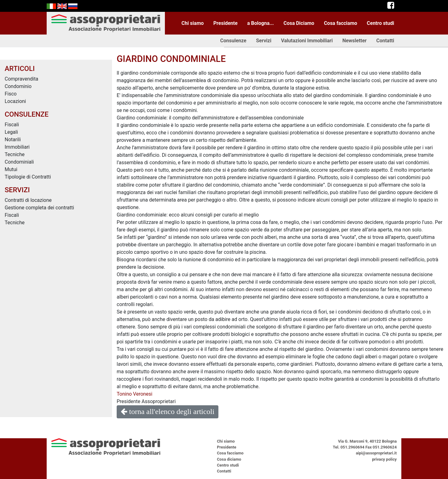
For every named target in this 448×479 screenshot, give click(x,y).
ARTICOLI (20, 68)
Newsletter (354, 41)
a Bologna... (261, 23)
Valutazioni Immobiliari (307, 41)
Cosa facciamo (341, 23)
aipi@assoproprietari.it (376, 453)
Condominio (18, 86)
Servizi (264, 41)
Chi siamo (193, 23)
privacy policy (384, 459)
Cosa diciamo (229, 459)
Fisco (11, 94)
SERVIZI (17, 190)
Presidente (226, 23)
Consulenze (233, 41)
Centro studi (380, 23)
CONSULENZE (27, 114)
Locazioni (15, 101)
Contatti (385, 41)
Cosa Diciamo (299, 23)
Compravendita (21, 79)
